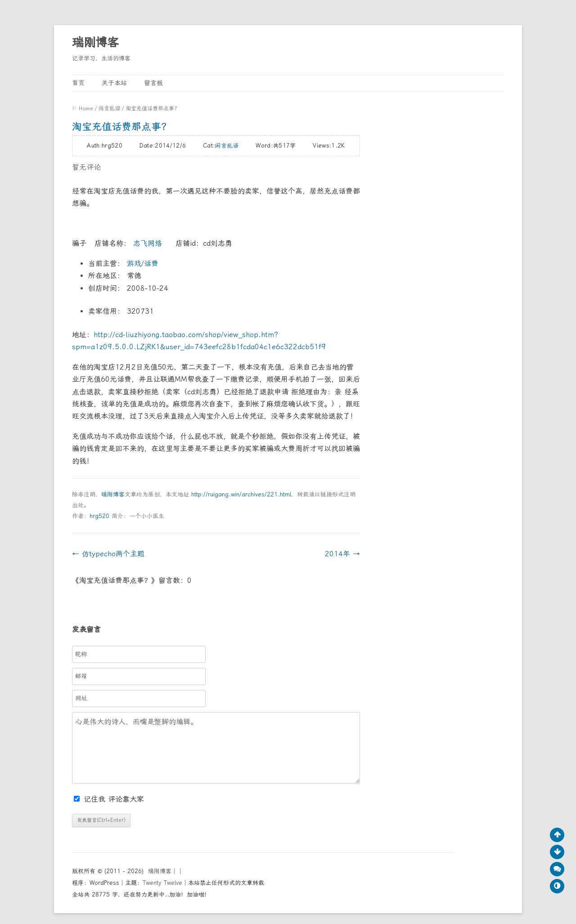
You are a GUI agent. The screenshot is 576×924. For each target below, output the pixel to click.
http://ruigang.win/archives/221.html (241, 494)
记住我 (91, 799)
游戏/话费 (141, 264)
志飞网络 (148, 243)
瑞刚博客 (95, 42)
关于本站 (114, 83)
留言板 (153, 83)
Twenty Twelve (162, 883)
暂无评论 (86, 167)
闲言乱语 (109, 108)
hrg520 (99, 516)
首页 (78, 83)
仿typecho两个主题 (108, 554)
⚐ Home (83, 108)
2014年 (342, 554)
